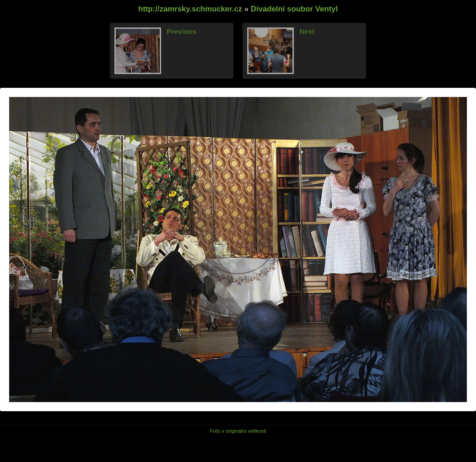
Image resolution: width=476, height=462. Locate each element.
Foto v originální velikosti (238, 431)
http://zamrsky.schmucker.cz (190, 9)
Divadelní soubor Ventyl (294, 9)
